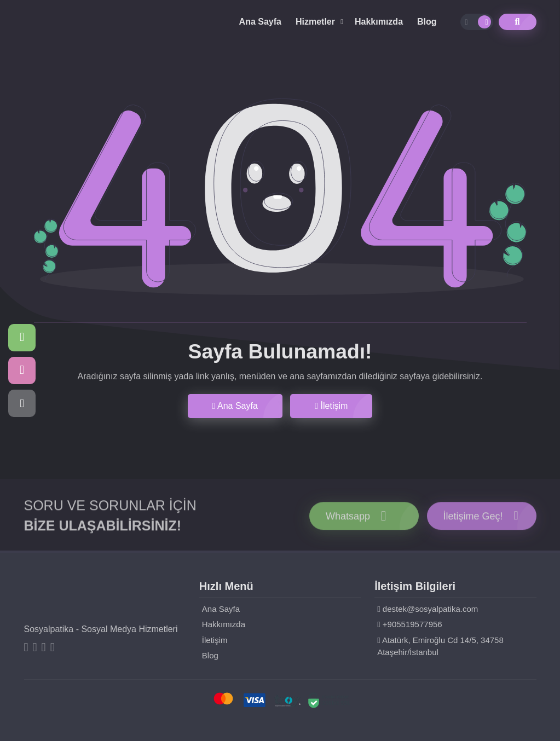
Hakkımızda (379, 22)
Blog (427, 22)
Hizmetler (315, 22)
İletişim (331, 406)
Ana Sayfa (260, 22)
